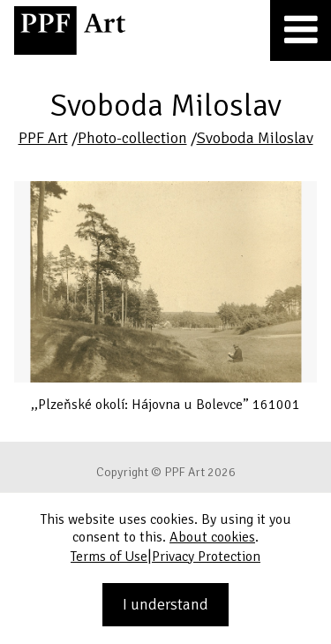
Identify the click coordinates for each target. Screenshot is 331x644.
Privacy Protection (206, 557)
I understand (165, 604)
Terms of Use (109, 557)
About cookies (212, 537)
